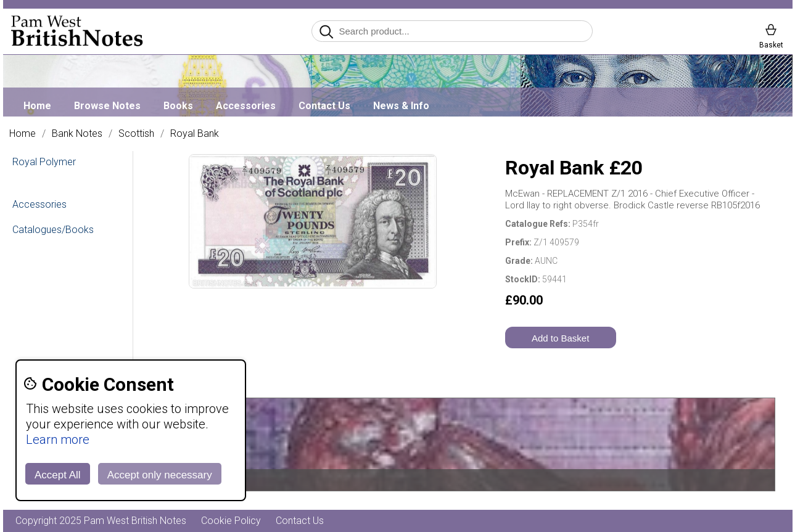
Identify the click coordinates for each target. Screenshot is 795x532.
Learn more (58, 440)
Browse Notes (107, 106)
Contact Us (324, 106)
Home (37, 106)
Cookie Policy (231, 521)
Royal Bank (195, 134)
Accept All (58, 475)
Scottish (136, 134)
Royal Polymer (44, 162)
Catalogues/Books (53, 230)
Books (178, 106)
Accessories (246, 106)
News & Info (401, 106)
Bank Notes (77, 134)
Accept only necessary (160, 475)
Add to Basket (560, 338)
